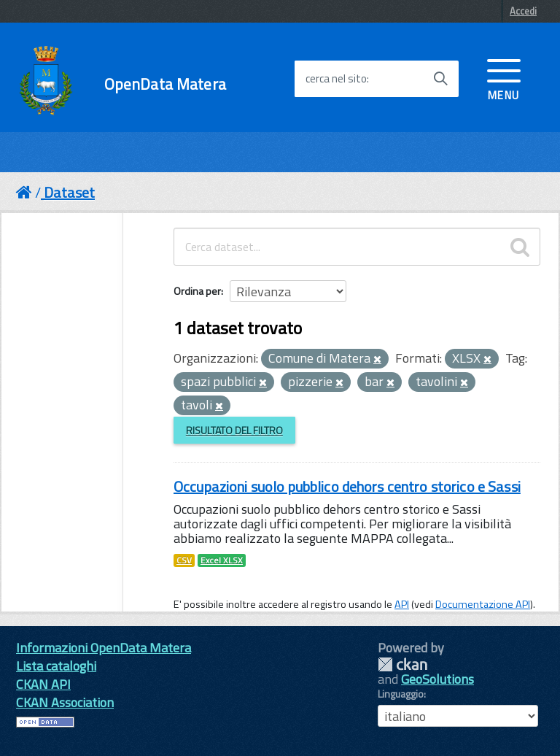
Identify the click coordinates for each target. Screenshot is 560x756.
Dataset (69, 192)
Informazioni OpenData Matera (104, 648)
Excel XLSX (222, 560)
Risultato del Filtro (234, 430)
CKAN (402, 664)
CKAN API (43, 684)
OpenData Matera (165, 84)
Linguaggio (401, 694)
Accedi (523, 11)
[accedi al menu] (504, 78)
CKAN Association (65, 702)
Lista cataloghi (56, 666)
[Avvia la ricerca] (440, 79)
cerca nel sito (336, 79)
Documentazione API (483, 604)
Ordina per (197, 291)
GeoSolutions (437, 679)
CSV (184, 560)
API (402, 604)
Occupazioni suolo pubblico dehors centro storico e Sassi (347, 486)
